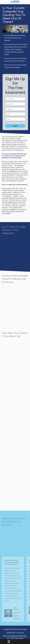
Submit (15, 126)
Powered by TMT (11, 633)
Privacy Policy (20, 633)
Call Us (9, 641)
